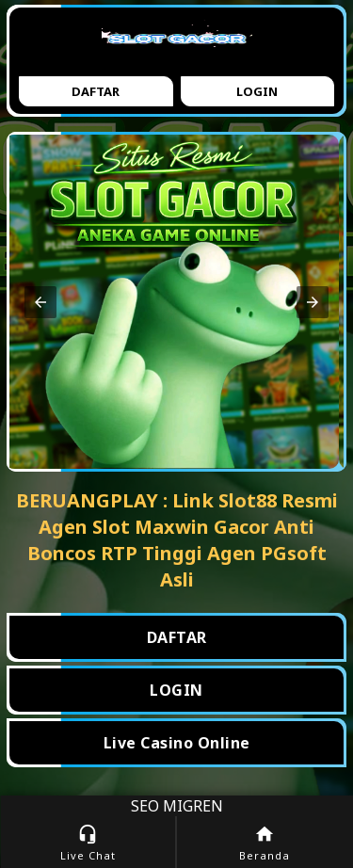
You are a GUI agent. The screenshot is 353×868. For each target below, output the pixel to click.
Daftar (96, 91)
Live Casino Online (177, 743)
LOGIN (176, 690)
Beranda (265, 843)
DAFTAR (177, 637)
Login (257, 91)
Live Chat (88, 843)
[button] (40, 302)
